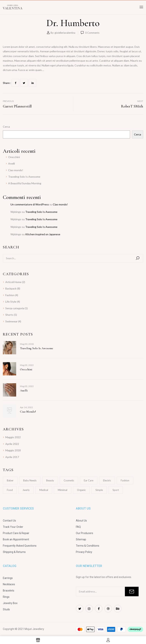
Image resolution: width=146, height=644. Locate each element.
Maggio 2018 (13, 450)
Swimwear (11, 321)
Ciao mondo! (16, 170)
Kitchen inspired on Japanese (43, 234)
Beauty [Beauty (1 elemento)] (50, 480)
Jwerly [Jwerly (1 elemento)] (26, 490)
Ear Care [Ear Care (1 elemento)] (89, 480)
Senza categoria (15, 308)
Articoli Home (13, 282)
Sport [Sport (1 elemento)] (116, 490)
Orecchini (14, 157)
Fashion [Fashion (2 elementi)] (125, 480)
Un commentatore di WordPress (30, 204)
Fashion (10, 295)
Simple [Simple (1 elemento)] (99, 490)
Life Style (11, 302)
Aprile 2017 (12, 457)
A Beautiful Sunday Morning (25, 183)
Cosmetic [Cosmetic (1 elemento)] (69, 480)
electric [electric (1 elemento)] (107, 480)
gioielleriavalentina (65, 33)
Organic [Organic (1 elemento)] (81, 490)
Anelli (12, 163)
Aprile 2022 (12, 444)
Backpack (11, 288)
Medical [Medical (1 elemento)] (44, 490)
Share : (7, 83)
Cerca (6, 127)
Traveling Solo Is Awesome (24, 177)
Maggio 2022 (13, 437)
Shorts (9, 315)
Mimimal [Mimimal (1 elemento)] (63, 490)
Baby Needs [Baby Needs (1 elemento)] (30, 480)
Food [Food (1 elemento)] (10, 490)
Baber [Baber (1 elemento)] (10, 480)
